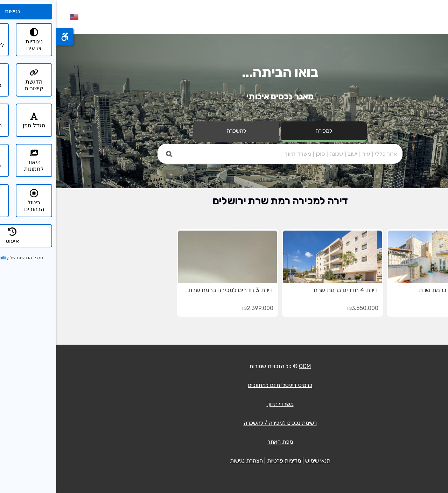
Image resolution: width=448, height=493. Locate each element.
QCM (249, 366)
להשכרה (180, 131)
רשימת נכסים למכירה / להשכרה (224, 423)
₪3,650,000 (307, 308)
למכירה (268, 131)
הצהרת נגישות (190, 461)
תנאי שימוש (262, 461)
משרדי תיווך (224, 404)
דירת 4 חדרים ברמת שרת (290, 290)
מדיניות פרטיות (228, 461)
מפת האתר (224, 442)
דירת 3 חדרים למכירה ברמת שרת (175, 290)
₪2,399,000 (202, 308)
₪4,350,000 (412, 308)
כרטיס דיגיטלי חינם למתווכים (224, 385)
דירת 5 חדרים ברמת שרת (395, 290)
